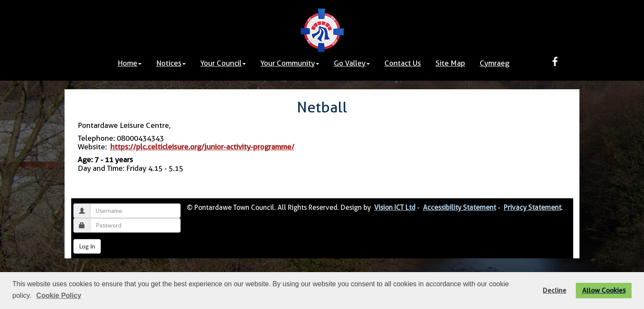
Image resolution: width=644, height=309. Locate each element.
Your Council (223, 63)
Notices (171, 63)
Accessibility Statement (460, 208)
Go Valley (352, 63)
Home (130, 63)
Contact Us (403, 63)
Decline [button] (555, 290)
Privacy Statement (532, 208)
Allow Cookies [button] (604, 290)
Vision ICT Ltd (395, 208)
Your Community (290, 63)
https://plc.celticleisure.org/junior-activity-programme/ (202, 147)
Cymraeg (494, 63)
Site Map (450, 63)
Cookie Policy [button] (59, 295)
